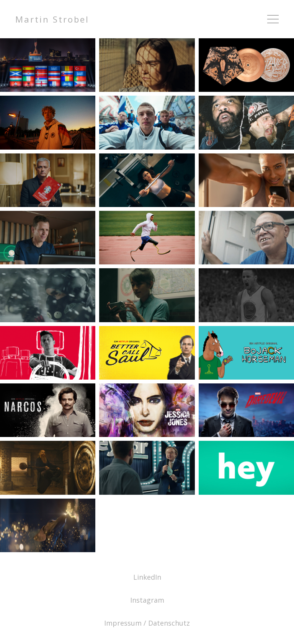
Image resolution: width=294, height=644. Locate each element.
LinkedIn (147, 577)
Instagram (147, 600)
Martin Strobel (52, 19)
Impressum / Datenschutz (147, 623)
